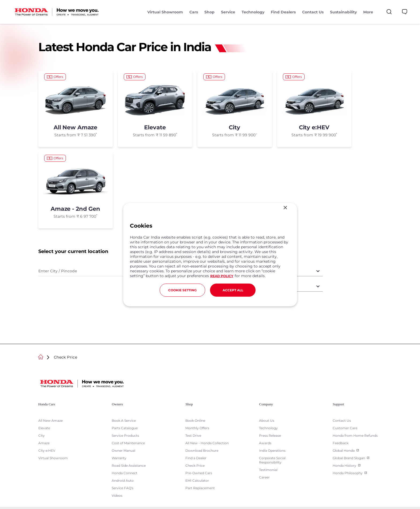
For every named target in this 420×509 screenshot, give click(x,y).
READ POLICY (222, 276)
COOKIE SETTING (182, 290)
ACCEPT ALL (233, 290)
